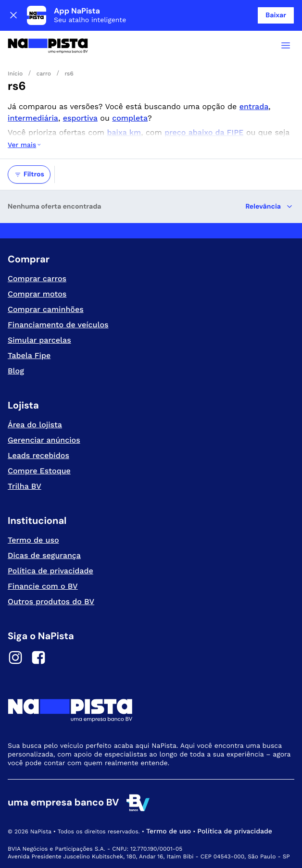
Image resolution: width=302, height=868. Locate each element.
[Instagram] (15, 659)
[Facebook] (38, 659)
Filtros (29, 174)
